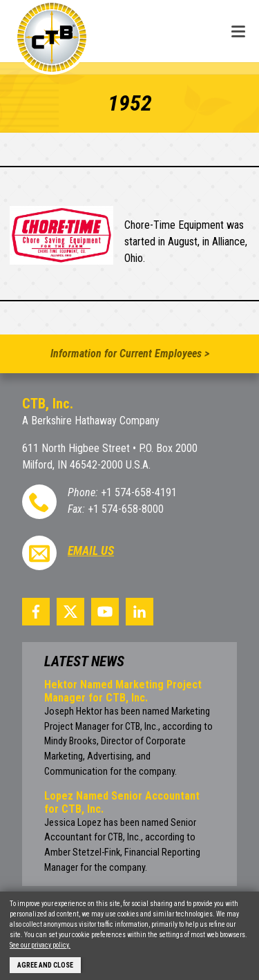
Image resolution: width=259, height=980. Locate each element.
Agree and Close (45, 965)
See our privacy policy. (40, 945)
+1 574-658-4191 (139, 492)
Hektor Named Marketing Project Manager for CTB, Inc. (123, 691)
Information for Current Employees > (130, 354)
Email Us (91, 551)
